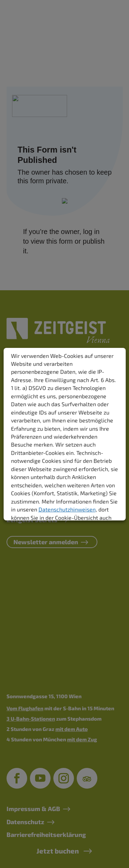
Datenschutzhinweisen (67, 509)
